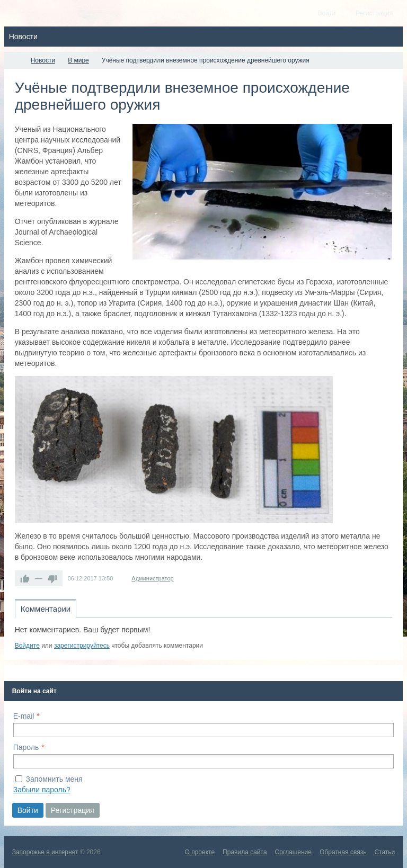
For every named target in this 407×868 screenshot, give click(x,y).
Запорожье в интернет (45, 852)
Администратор (152, 578)
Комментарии (46, 609)
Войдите (27, 646)
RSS (388, 633)
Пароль (26, 747)
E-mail (24, 716)
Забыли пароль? (42, 790)
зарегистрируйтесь (82, 646)
